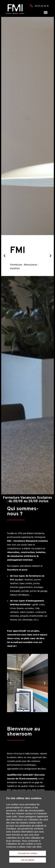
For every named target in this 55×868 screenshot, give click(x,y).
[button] (46, 12)
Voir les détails (27, 860)
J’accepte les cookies (27, 853)
